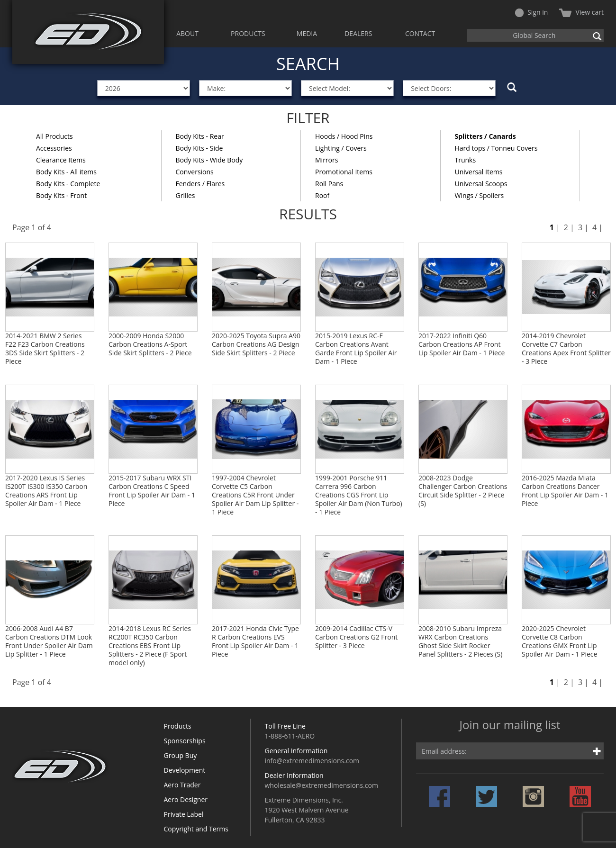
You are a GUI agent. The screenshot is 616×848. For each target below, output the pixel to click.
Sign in (532, 12)
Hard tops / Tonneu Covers (496, 148)
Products (178, 726)
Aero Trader (182, 785)
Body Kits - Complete (68, 184)
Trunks (466, 160)
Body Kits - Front (61, 195)
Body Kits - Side (199, 148)
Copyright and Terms (196, 829)
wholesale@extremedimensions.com (322, 785)
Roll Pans (329, 184)
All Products (54, 136)
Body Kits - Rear (200, 136)
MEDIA (307, 33)
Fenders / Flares (200, 184)
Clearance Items (61, 160)
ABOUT (187, 33)
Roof (322, 195)
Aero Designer (186, 799)
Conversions (195, 172)
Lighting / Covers (341, 148)
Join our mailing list (510, 726)
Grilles (186, 195)
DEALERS (358, 33)
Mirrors (326, 160)
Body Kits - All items (66, 172)
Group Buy (181, 755)
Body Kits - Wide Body (209, 160)
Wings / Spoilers (480, 195)
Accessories (54, 148)
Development (185, 770)
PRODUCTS (248, 33)
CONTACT (420, 33)
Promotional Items (344, 172)
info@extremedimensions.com (312, 761)
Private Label (184, 814)
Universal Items (479, 172)
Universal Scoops (481, 184)
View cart (581, 12)
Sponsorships (185, 741)
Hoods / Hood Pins (344, 136)
